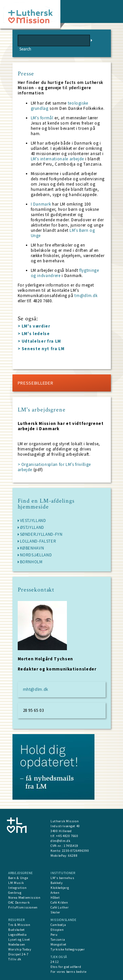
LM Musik (16, 883)
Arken (55, 893)
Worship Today (20, 949)
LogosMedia (18, 935)
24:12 (55, 962)
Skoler (55, 912)
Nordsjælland (36, 555)
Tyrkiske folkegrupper (68, 949)
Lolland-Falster (38, 541)
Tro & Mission (19, 925)
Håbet (55, 898)
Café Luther (60, 907)
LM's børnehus (62, 878)
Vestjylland (33, 520)
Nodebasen (17, 944)
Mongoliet (59, 944)
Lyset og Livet (19, 940)
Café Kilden (59, 902)
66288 (73, 856)
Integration (17, 888)
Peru (54, 935)
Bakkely (57, 883)
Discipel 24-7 (18, 954)
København (32, 548)
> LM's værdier (34, 326)
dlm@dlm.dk (61, 841)
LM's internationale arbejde (58, 159)
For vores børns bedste (68, 972)
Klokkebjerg (60, 888)
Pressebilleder (36, 383)
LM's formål (43, 118)
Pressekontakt (36, 590)
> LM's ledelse (34, 334)
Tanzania (58, 940)
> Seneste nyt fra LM (41, 349)
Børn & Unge (18, 878)
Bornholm (31, 562)
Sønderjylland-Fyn (41, 534)
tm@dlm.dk (86, 296)
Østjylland (32, 527)
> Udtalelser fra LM (39, 341)
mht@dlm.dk (36, 689)
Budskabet (17, 930)
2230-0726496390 (76, 851)
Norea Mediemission (24, 898)
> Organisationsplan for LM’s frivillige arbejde (54, 467)
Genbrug (15, 893)
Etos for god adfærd (66, 967)
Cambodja (58, 925)
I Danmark (42, 204)
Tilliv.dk (15, 959)
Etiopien (57, 930)
